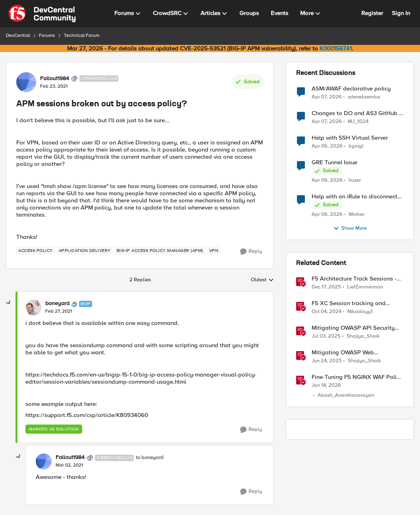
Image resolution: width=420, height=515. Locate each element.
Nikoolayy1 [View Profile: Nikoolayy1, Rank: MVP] (360, 312)
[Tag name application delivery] (85, 251)
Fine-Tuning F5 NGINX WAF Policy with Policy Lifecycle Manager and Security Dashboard (357, 377)
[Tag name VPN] (214, 251)
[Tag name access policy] (36, 251)
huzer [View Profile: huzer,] (355, 180)
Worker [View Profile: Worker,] (356, 214)
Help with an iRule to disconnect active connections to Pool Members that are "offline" (354, 197)
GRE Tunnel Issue (334, 162)
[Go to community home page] (42, 13)
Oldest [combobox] (262, 280)
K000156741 (336, 48)
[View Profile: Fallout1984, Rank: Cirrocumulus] (26, 82)
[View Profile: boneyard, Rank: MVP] (33, 307)
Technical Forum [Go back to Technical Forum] (82, 36)
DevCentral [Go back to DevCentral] (18, 36)
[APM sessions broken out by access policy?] (59, 311)
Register (372, 13)
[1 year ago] (327, 312)
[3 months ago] (327, 97)
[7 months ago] (326, 287)
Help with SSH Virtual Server (350, 138)
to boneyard (150, 458)
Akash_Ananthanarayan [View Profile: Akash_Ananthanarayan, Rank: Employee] (346, 396)
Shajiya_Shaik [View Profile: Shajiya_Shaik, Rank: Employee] (363, 336)
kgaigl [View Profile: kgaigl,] (356, 146)
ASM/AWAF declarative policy (351, 89)
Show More (350, 229)
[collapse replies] (9, 303)
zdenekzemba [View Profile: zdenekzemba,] (364, 97)
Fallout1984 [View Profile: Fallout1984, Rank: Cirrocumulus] (55, 79)
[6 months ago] (326, 386)
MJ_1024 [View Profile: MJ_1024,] (358, 122)
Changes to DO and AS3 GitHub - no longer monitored (356, 113)
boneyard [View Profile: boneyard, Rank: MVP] (57, 304)
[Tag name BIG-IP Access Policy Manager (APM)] (160, 251)
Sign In (401, 13)
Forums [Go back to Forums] (47, 36)
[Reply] (251, 252)
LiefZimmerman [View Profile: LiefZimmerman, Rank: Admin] (365, 287)
